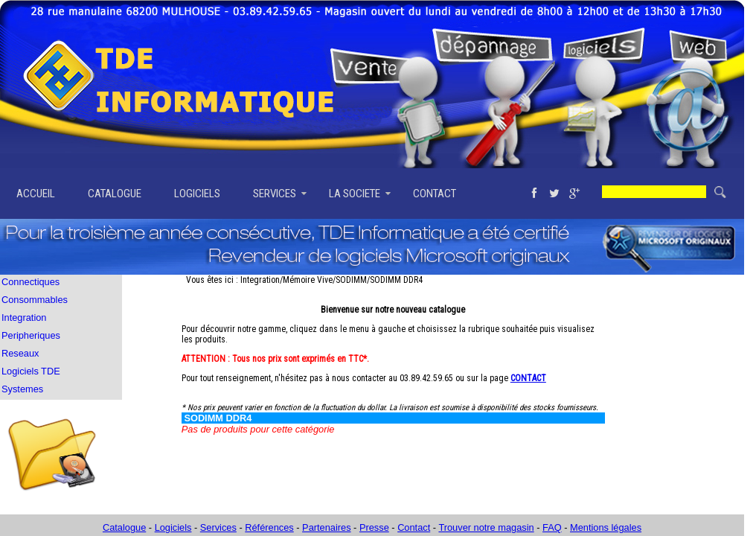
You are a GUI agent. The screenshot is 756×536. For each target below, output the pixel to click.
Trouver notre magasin (486, 527)
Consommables (35, 300)
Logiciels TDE (31, 371)
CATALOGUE (115, 194)
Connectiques (31, 282)
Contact (414, 527)
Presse (374, 527)
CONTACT (435, 194)
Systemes (22, 389)
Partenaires (326, 527)
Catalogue (124, 527)
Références (269, 527)
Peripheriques (31, 335)
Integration (24, 318)
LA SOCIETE (355, 194)
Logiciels (173, 527)
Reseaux (20, 353)
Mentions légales (606, 527)
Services (218, 527)
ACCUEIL (36, 194)
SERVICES (275, 194)
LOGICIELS (197, 194)
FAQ (552, 527)
